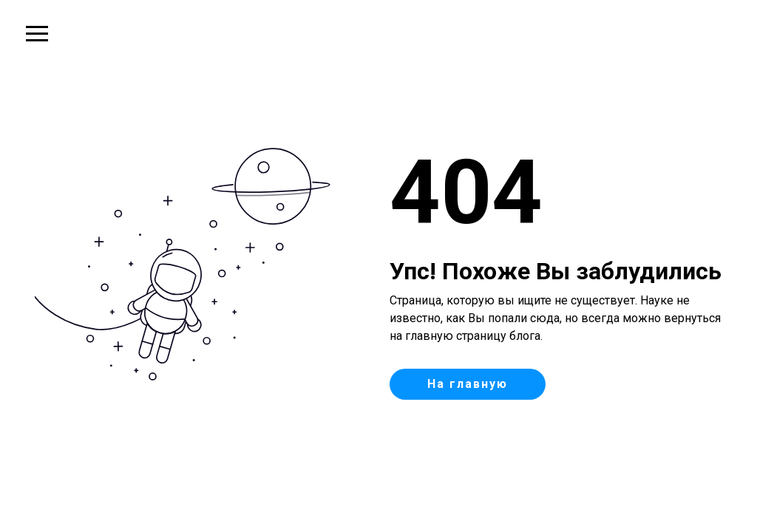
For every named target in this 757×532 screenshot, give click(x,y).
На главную (468, 384)
